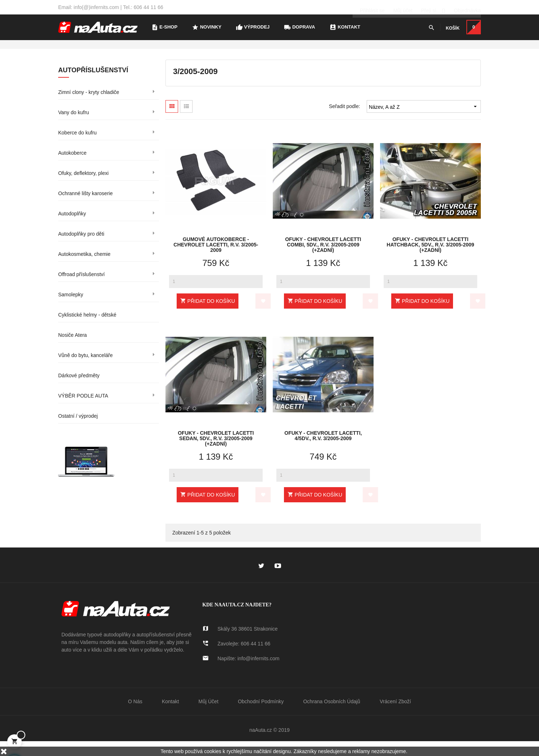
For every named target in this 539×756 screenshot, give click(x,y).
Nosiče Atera (72, 349)
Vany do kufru (74, 126)
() (433, 7)
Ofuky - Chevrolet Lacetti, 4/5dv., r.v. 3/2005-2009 (323, 450)
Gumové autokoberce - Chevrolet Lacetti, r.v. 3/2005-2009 (216, 258)
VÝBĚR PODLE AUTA (83, 410)
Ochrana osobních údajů (332, 716)
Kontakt (170, 716)
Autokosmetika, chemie (84, 268)
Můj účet (208, 716)
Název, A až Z (424, 121)
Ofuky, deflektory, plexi (83, 187)
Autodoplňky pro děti (81, 248)
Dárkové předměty (79, 390)
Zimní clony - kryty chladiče (89, 106)
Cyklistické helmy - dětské (87, 329)
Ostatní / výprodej (78, 430)
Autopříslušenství (93, 84)
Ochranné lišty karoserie (85, 207)
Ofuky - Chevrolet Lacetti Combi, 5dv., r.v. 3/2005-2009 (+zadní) (323, 258)
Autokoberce (72, 167)
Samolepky (71, 309)
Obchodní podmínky (261, 716)
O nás (135, 716)
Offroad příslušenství (81, 288)
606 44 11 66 (256, 658)
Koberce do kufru (77, 147)
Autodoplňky (72, 228)
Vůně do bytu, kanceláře (85, 369)
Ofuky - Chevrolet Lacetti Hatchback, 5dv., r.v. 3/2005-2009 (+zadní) (430, 258)
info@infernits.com (258, 673)
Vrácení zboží (395, 716)
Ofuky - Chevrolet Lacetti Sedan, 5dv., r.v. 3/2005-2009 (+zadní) (216, 452)
